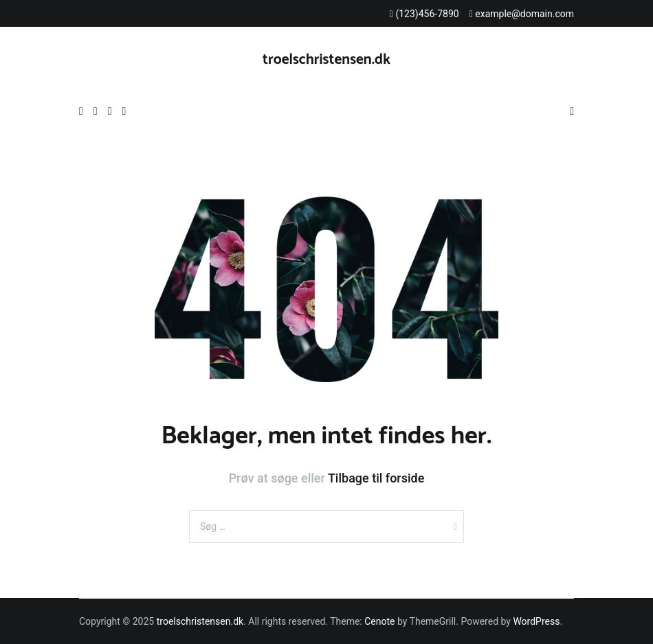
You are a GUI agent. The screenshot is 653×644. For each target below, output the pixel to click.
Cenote (379, 621)
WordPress (536, 621)
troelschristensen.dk (326, 60)
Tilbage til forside (376, 478)
